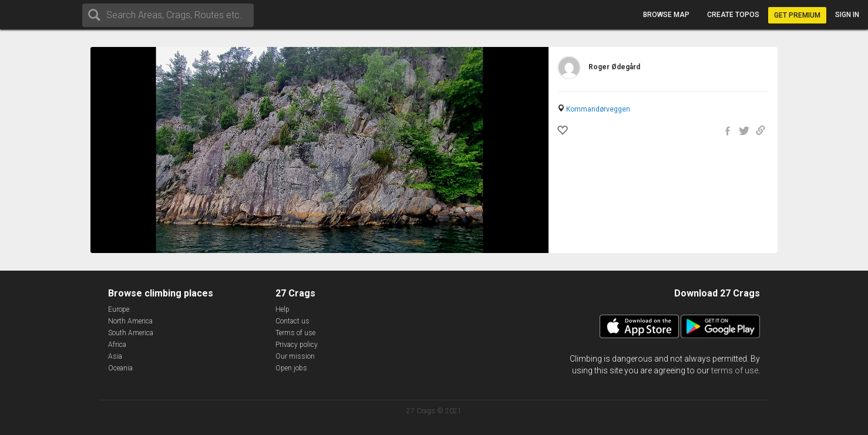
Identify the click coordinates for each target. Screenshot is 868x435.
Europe (119, 309)
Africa (117, 345)
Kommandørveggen (598, 109)
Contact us (292, 321)
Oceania (120, 368)
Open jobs (291, 368)
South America (131, 333)
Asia (115, 356)
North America (130, 321)
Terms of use (295, 333)
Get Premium (797, 15)
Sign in (847, 15)
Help (282, 309)
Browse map (666, 15)
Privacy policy (297, 345)
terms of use (735, 370)
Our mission (295, 356)
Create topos (733, 15)
